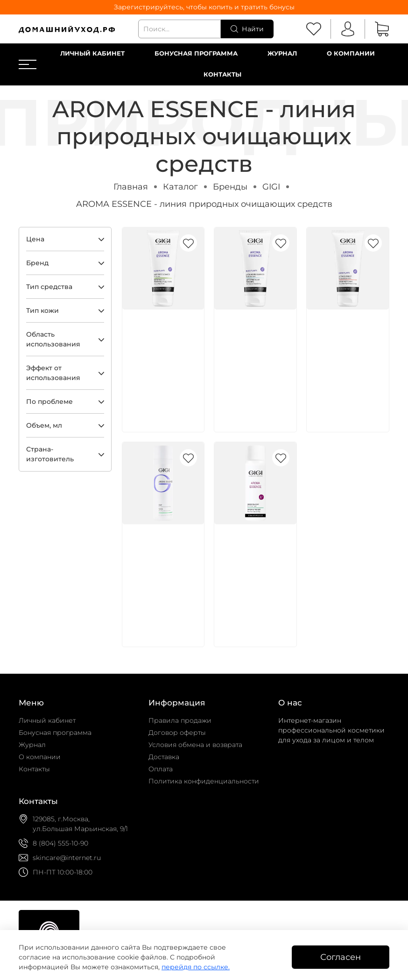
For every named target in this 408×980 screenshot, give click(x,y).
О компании (351, 53)
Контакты (222, 74)
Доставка (164, 757)
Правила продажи (180, 720)
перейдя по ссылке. (196, 967)
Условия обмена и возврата (195, 745)
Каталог (180, 187)
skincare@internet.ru (67, 858)
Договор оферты (177, 733)
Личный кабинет (92, 53)
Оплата (161, 769)
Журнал (282, 53)
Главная (131, 187)
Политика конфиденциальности (204, 781)
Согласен (341, 957)
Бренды (230, 187)
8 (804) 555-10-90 (60, 843)
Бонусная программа (196, 53)
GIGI (271, 187)
